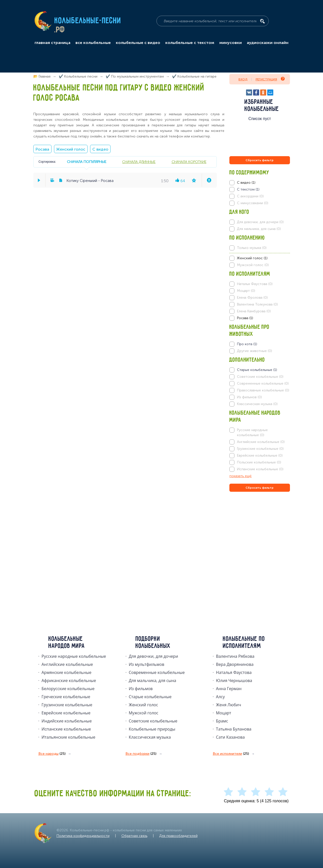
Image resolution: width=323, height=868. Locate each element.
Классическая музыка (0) (257, 404)
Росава (42, 149)
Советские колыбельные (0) (260, 377)
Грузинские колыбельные (67, 705)
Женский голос (71, 149)
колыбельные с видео (138, 43)
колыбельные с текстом (190, 43)
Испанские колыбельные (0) (260, 469)
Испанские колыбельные (66, 729)
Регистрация (270, 79)
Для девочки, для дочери (153, 656)
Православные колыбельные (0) (263, 390)
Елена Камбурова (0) (254, 311)
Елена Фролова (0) (252, 298)
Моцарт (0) (246, 291)
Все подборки (141, 754)
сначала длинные (139, 162)
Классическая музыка (150, 737)
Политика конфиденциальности (83, 836)
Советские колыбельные (153, 721)
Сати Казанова (230, 737)
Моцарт (224, 713)
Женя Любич (229, 705)
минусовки (231, 43)
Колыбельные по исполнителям (244, 643)
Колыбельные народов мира (67, 643)
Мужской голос (143, 713)
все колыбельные (93, 43)
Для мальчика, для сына (152, 681)
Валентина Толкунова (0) (257, 304)
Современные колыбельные (157, 672)
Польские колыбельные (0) (259, 462)
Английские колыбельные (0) (261, 442)
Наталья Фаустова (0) (255, 284)
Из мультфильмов (146, 664)
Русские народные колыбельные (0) (252, 432)
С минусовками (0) (253, 203)
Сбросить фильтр (260, 160)
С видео (100, 149)
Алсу (220, 697)
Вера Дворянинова (235, 664)
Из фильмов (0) (249, 397)
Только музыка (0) (252, 248)
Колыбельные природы (152, 729)
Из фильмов (141, 689)
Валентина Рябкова (235, 656)
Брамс (222, 721)
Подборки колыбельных (153, 643)
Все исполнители (231, 754)
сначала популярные (87, 162)
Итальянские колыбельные (69, 737)
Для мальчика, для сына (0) (259, 229)
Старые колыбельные (150, 697)
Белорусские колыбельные (68, 689)
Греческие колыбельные (66, 697)
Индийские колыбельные (67, 721)
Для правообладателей (178, 836)
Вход (243, 79)
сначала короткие (189, 162)
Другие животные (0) (254, 351)
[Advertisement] (260, 547)
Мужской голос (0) (253, 265)
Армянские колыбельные (67, 672)
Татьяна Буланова (234, 729)
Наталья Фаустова (234, 672)
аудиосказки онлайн (268, 43)
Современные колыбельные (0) (263, 383)
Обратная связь (134, 836)
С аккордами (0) (250, 196)
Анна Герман (229, 689)
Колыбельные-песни (88, 21)
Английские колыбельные (67, 664)
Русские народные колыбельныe (74, 656)
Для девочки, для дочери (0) (260, 222)
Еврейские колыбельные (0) (260, 455)
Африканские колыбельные (69, 681)
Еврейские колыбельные (66, 713)
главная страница (52, 43)
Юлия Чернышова (234, 681)
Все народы (52, 754)
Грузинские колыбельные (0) (260, 449)
